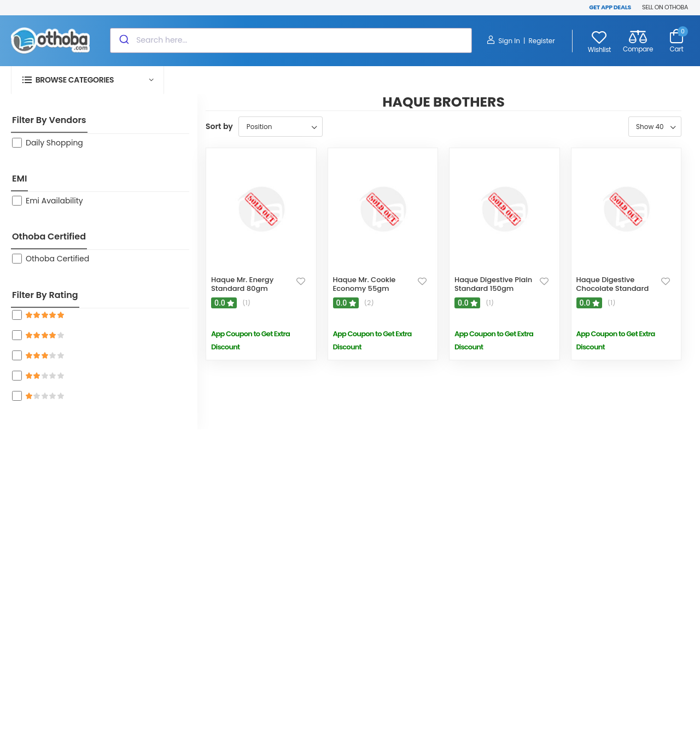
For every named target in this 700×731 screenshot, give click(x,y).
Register (541, 41)
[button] (87, 80)
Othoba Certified (49, 236)
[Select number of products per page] (655, 127)
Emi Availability (54, 201)
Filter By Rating (45, 295)
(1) (246, 303)
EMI (19, 179)
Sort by (219, 126)
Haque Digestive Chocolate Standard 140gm (613, 288)
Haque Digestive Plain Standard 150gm (493, 284)
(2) (369, 303)
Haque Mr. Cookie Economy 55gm (364, 284)
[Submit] (123, 40)
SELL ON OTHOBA (665, 7)
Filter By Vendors (49, 120)
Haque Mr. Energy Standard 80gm (242, 284)
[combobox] (291, 40)
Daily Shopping (54, 143)
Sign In (503, 40)
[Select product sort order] (281, 127)
